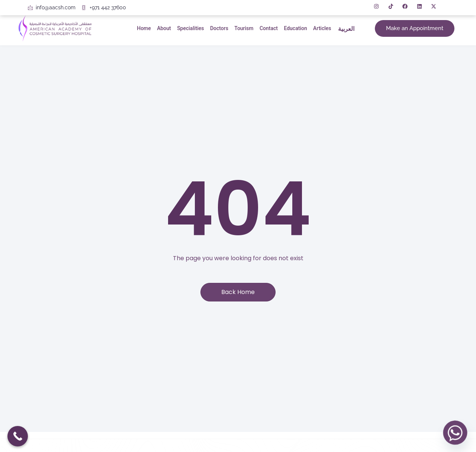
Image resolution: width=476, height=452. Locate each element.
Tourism (243, 28)
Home (144, 28)
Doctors (218, 28)
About (164, 28)
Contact (268, 28)
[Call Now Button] (18, 436)
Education (295, 28)
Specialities (190, 28)
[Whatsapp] (455, 433)
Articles (321, 28)
